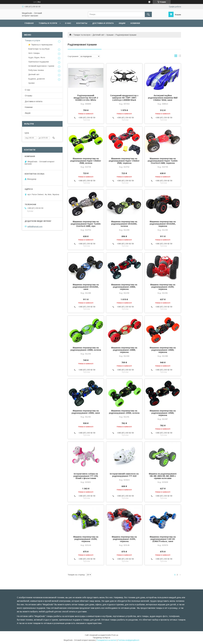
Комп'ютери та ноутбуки (39, 49)
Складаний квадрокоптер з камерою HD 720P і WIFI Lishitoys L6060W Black (124, 98)
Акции (122, 23)
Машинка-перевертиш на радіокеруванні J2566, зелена (124, 412)
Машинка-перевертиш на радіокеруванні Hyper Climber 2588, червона (124, 161)
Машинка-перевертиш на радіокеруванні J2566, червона (163, 413)
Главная (29, 23)
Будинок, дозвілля (37, 79)
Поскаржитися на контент (107, 640)
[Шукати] (148, 14)
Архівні (31, 83)
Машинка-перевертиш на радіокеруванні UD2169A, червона (163, 224)
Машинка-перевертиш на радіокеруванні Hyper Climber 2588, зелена (86, 161)
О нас (68, 23)
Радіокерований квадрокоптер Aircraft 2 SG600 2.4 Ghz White (86, 98)
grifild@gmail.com (35, 226)
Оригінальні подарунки (39, 62)
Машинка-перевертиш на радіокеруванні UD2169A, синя (86, 287)
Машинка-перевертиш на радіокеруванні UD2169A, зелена (124, 224)
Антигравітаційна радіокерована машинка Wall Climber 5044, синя (163, 98)
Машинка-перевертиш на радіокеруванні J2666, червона (163, 350)
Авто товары (34, 53)
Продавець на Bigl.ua (101, 638)
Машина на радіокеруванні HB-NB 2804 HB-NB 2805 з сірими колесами (163, 476)
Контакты (82, 23)
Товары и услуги (48, 23)
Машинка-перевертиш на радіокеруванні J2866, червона (124, 287)
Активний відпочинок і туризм (41, 66)
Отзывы (28, 96)
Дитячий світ (98, 35)
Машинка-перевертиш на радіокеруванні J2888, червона (124, 350)
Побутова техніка (36, 70)
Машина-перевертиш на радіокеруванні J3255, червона (163, 287)
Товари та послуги (82, 35)
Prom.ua (115, 635)
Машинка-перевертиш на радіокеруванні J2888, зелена (86, 349)
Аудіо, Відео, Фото (37, 57)
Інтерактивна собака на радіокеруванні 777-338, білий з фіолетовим (86, 476)
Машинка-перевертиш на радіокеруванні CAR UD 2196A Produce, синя (163, 539)
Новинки (135, 23)
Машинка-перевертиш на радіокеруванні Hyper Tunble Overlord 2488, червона (163, 161)
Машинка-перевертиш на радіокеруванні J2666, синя (86, 412)
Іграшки (110, 35)
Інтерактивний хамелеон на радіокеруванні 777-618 (124, 475)
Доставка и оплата (103, 23)
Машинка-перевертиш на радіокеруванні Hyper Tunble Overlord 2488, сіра (86, 224)
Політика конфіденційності (129, 640)
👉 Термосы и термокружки (40, 45)
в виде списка (180, 56)
